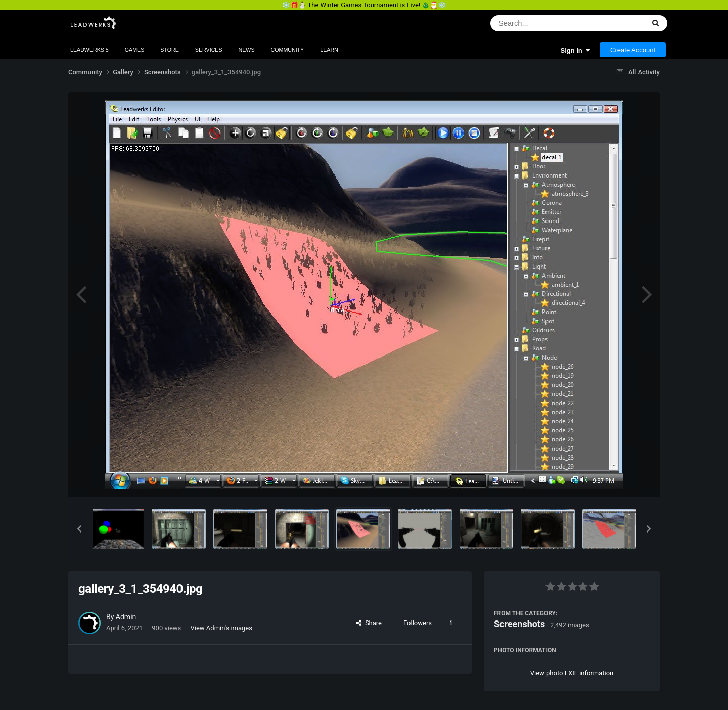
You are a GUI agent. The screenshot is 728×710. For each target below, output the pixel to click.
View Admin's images (221, 628)
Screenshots (519, 624)
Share (369, 623)
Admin (126, 617)
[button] (79, 529)
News (247, 50)
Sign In (575, 50)
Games (135, 50)
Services (209, 50)
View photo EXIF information (572, 673)
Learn (329, 50)
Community (288, 50)
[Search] (541, 23)
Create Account (633, 50)
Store (170, 50)
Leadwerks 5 (89, 50)
